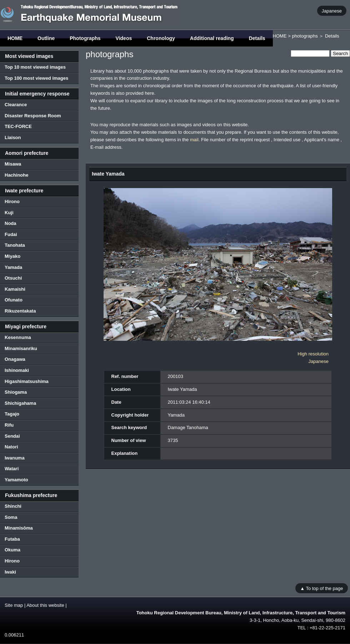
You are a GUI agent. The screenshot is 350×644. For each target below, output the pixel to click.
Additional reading (212, 38)
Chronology (161, 38)
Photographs (85, 38)
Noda (11, 223)
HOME (15, 38)
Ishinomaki (17, 370)
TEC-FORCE (18, 126)
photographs (305, 36)
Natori (11, 447)
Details (257, 38)
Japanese (332, 11)
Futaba (12, 539)
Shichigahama (20, 403)
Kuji (9, 213)
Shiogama (16, 392)
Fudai (11, 234)
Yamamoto (16, 480)
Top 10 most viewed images (35, 67)
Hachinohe (16, 175)
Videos (124, 38)
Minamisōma (19, 528)
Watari (12, 469)
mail (194, 140)
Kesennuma (18, 337)
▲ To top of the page (321, 588)
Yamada (13, 267)
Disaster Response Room (33, 116)
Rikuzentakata (20, 311)
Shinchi (13, 506)
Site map (14, 605)
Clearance (16, 105)
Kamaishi (15, 289)
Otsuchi (13, 278)
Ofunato (14, 300)
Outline (46, 38)
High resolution (313, 354)
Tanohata (15, 245)
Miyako (12, 256)
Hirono (12, 201)
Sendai (12, 436)
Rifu (9, 425)
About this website (45, 605)
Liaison (13, 137)
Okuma (12, 550)
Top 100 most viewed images (36, 78)
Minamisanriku (21, 348)
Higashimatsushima (27, 381)
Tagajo (12, 414)
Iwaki (10, 572)
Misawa (13, 164)
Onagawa (15, 359)
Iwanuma (15, 458)
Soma (11, 517)
